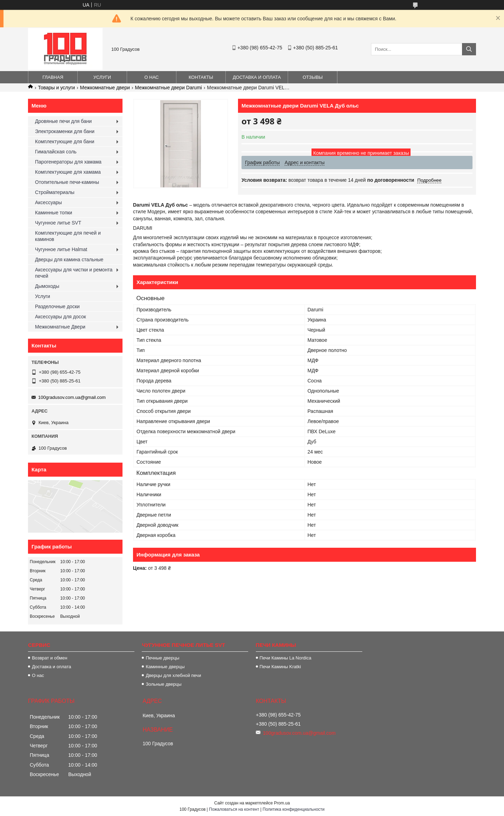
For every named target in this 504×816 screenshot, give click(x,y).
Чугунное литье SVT (58, 223)
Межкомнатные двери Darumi (168, 88)
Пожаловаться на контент (234, 809)
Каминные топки (54, 213)
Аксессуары (48, 202)
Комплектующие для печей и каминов (68, 236)
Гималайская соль (56, 152)
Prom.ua (282, 803)
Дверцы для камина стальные (69, 260)
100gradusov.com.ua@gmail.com (72, 397)
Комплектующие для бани (65, 141)
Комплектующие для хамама (68, 172)
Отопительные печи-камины (67, 182)
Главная (53, 77)
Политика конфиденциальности (293, 809)
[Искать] (469, 49)
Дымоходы (47, 286)
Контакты (201, 77)
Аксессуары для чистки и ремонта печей (74, 273)
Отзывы (313, 77)
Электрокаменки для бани (65, 131)
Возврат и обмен (50, 658)
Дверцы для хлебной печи (173, 675)
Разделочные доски (57, 306)
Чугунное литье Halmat (61, 249)
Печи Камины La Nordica (286, 658)
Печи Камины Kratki (280, 667)
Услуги (102, 77)
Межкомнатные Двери (60, 327)
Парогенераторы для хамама (68, 162)
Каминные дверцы (165, 667)
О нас (152, 77)
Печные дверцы (162, 658)
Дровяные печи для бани (63, 121)
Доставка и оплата (257, 77)
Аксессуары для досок (61, 317)
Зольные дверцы (163, 684)
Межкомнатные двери (105, 88)
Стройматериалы (55, 192)
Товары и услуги (56, 88)
